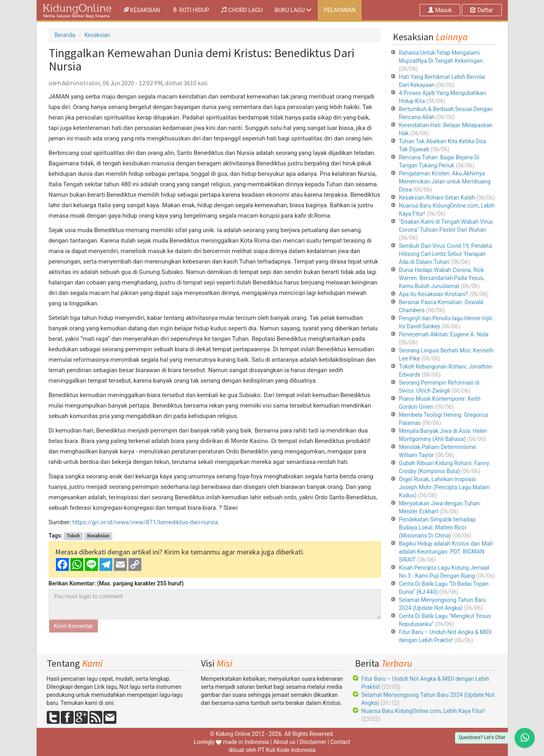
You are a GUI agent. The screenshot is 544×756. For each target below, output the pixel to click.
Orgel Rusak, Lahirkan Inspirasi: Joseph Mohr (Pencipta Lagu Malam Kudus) (445, 487)
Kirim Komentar (73, 626)
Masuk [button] (440, 10)
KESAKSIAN (145, 9)
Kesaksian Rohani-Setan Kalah (437, 198)
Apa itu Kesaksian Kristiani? (434, 294)
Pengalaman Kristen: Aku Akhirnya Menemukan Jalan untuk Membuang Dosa (445, 181)
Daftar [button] (482, 10)
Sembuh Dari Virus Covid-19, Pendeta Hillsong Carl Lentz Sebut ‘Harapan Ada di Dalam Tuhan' (446, 254)
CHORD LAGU (242, 10)
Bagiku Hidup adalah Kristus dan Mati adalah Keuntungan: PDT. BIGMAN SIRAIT (446, 552)
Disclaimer (313, 742)
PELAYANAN (340, 10)
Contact (340, 742)
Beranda (65, 35)
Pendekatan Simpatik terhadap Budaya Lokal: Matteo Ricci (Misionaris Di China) (437, 527)
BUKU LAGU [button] (293, 10)
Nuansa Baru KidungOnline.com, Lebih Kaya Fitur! (423, 711)
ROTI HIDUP (190, 10)
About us (284, 742)
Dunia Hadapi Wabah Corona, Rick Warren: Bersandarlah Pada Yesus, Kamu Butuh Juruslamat (442, 278)
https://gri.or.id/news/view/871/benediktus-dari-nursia (145, 522)
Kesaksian (97, 35)
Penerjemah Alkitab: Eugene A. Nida (444, 334)
